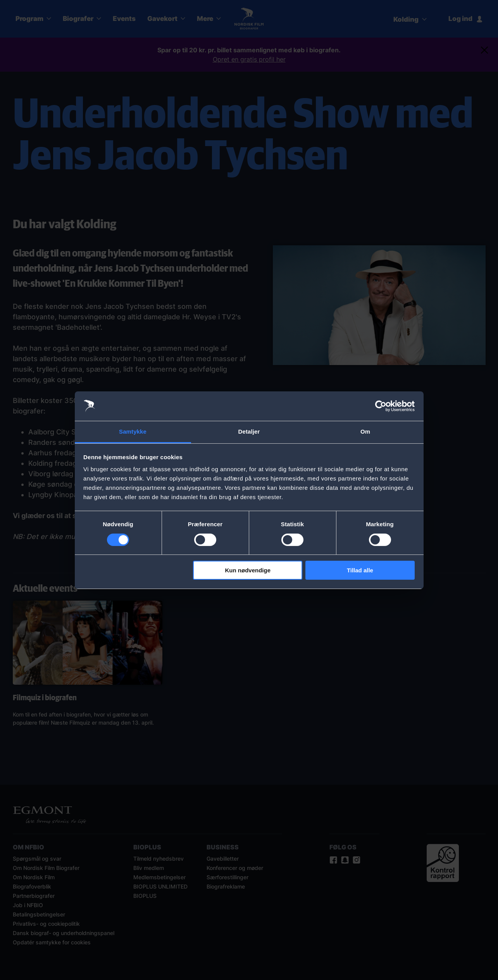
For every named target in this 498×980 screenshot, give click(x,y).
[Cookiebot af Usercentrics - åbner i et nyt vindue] (381, 406)
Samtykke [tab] (133, 431)
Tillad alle (360, 570)
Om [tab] (365, 431)
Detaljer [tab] (249, 431)
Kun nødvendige (248, 570)
